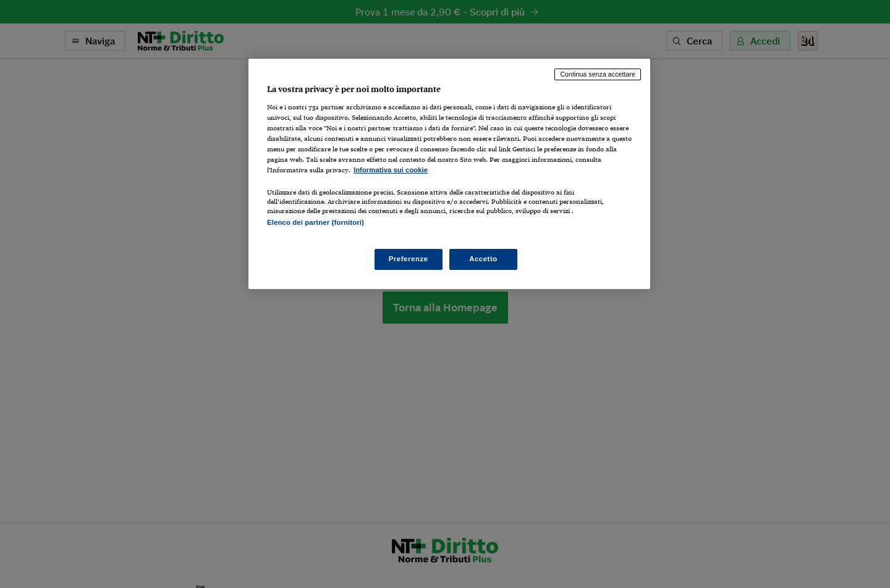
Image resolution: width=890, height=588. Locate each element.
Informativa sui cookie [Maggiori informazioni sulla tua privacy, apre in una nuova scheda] (391, 170)
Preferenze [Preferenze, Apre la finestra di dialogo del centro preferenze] (409, 259)
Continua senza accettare (598, 74)
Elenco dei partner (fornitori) (316, 222)
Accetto (483, 259)
